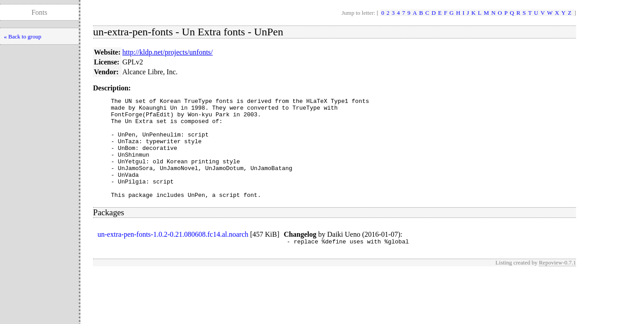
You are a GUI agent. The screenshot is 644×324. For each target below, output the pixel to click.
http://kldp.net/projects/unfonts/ (168, 52)
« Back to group (23, 36)
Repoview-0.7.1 (557, 284)
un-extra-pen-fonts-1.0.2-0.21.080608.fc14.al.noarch (173, 254)
